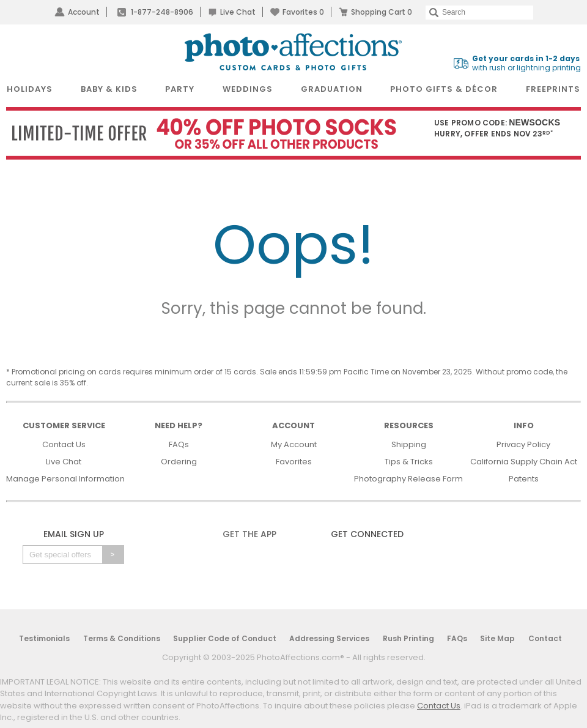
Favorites (303, 12)
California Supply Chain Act (524, 462)
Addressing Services (329, 638)
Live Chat (238, 12)
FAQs (179, 444)
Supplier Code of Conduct (225, 638)
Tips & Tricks (409, 462)
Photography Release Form (408, 479)
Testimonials (44, 638)
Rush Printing (408, 638)
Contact (545, 638)
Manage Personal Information (65, 479)
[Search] (479, 13)
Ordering (179, 462)
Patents (524, 479)
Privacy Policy (523, 444)
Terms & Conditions (122, 638)
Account (84, 12)
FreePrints (553, 89)
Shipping (409, 444)
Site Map (497, 638)
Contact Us (64, 444)
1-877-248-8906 (162, 12)
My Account (294, 444)
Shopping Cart (382, 12)
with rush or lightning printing (526, 63)
